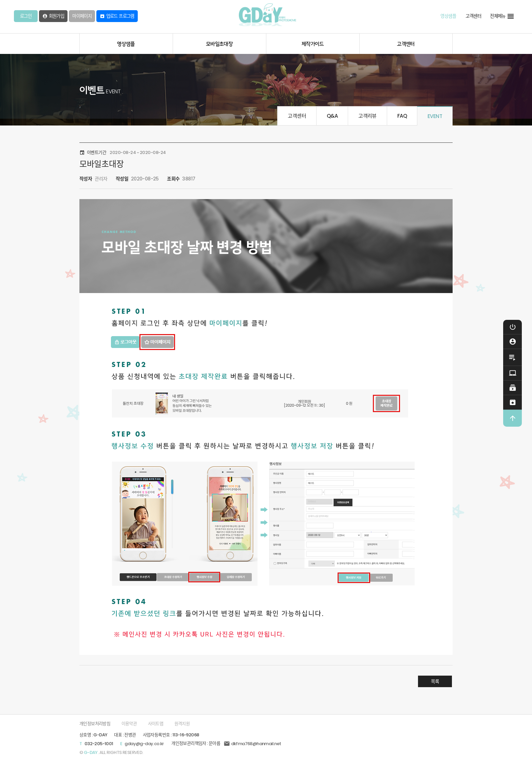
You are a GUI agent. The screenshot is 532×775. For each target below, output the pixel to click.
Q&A (332, 116)
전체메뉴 (502, 16)
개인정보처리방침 (95, 724)
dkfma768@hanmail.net (252, 744)
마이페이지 (82, 16)
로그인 (26, 16)
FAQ (402, 116)
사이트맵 (156, 724)
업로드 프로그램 (117, 16)
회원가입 (53, 16)
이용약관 (129, 724)
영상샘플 (448, 16)
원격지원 (182, 724)
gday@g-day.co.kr (144, 744)
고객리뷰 (367, 116)
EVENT (435, 116)
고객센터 (473, 16)
